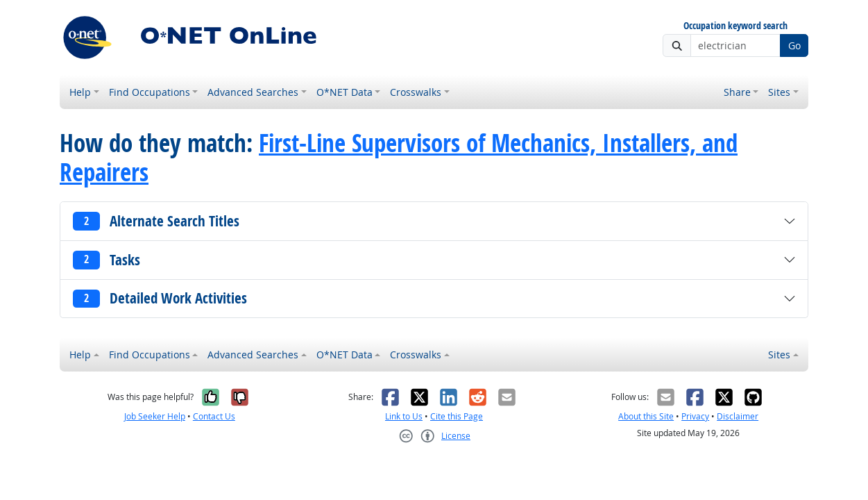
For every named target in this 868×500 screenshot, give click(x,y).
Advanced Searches (253, 92)
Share (737, 92)
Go (794, 45)
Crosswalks (416, 92)
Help (80, 92)
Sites (779, 92)
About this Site (646, 416)
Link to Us (404, 416)
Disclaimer (738, 416)
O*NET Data (344, 92)
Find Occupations (150, 92)
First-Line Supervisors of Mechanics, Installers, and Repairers (399, 158)
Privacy (695, 416)
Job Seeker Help (155, 416)
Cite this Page (457, 416)
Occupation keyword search (735, 26)
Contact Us (214, 416)
